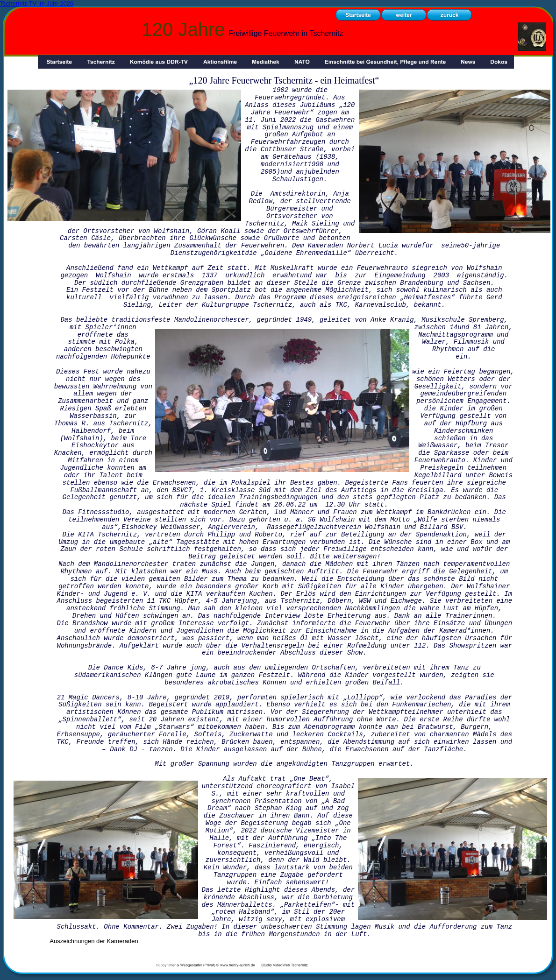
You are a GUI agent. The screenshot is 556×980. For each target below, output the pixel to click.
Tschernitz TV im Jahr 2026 (37, 4)
